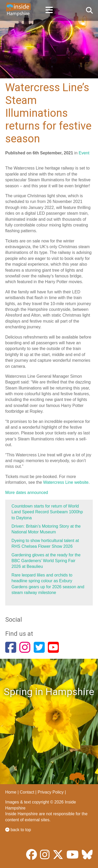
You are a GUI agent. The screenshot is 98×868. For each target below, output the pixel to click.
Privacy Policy (51, 792)
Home (11, 792)
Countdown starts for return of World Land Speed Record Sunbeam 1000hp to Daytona (47, 512)
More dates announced (27, 493)
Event (84, 153)
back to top (18, 830)
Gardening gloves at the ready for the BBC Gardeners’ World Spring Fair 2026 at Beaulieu (46, 561)
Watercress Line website (66, 482)
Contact (27, 792)
